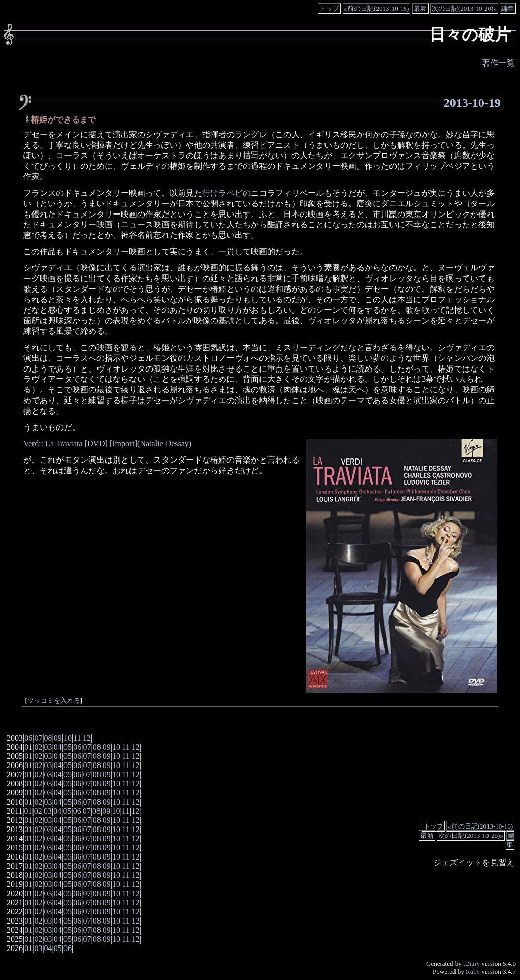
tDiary (472, 963)
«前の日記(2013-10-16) (377, 8)
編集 (508, 8)
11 (77, 738)
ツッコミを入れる (54, 701)
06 (28, 738)
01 (28, 747)
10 (68, 738)
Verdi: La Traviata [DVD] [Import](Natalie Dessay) (107, 443)
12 (87, 738)
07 (38, 738)
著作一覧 (498, 63)
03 (48, 747)
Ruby (473, 972)
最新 (420, 8)
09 (58, 738)
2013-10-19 (472, 103)
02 (38, 747)
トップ (329, 8)
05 (68, 747)
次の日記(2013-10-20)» (464, 8)
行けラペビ (222, 193)
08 (48, 738)
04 (58, 747)
